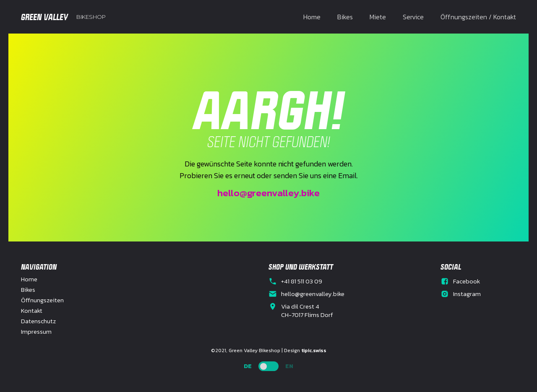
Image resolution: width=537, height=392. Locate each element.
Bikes (345, 17)
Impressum (36, 332)
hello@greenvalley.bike (268, 193)
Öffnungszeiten (42, 300)
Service (413, 17)
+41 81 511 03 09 (302, 281)
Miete (378, 17)
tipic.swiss (314, 350)
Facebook (467, 281)
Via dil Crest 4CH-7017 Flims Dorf (307, 311)
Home (312, 17)
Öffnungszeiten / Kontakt (478, 17)
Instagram (467, 294)
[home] (63, 17)
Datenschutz (38, 321)
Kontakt (32, 311)
